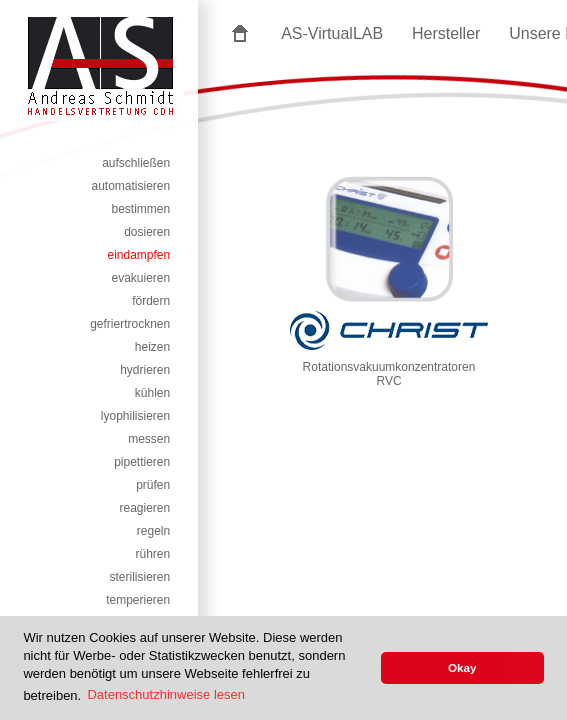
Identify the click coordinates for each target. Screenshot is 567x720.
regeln (153, 531)
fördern (151, 301)
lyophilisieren (135, 416)
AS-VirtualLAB (332, 33)
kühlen (152, 393)
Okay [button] (462, 667)
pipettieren (142, 462)
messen (149, 439)
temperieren (138, 600)
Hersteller (446, 33)
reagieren (145, 508)
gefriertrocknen (130, 324)
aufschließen (136, 163)
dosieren (147, 232)
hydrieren (145, 370)
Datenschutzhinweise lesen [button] (166, 694)
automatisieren (130, 186)
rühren (153, 554)
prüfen (153, 485)
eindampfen (138, 255)
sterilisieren (140, 577)
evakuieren (140, 278)
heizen (152, 347)
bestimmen (141, 209)
